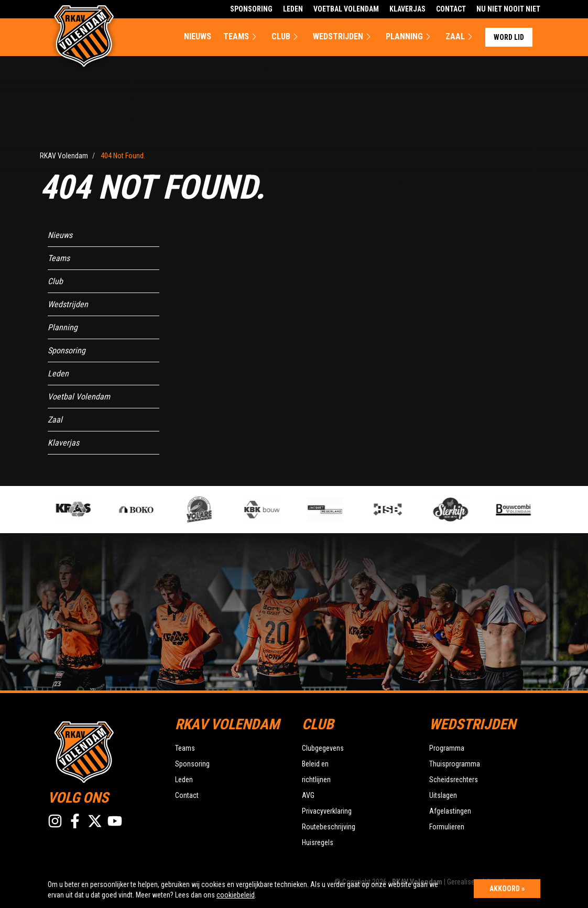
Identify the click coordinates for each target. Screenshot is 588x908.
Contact (451, 9)
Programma (447, 748)
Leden (293, 9)
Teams (241, 37)
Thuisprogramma (455, 764)
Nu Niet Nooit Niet (508, 9)
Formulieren (447, 827)
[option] (208, 510)
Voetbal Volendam (346, 9)
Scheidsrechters (454, 780)
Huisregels (318, 842)
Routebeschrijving (329, 827)
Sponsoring (251, 9)
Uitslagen (443, 795)
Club (286, 37)
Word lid (509, 37)
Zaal (460, 37)
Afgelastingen (450, 811)
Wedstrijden (343, 37)
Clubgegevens (323, 748)
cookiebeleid (236, 895)
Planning (410, 37)
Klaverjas (407, 9)
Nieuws (198, 36)
